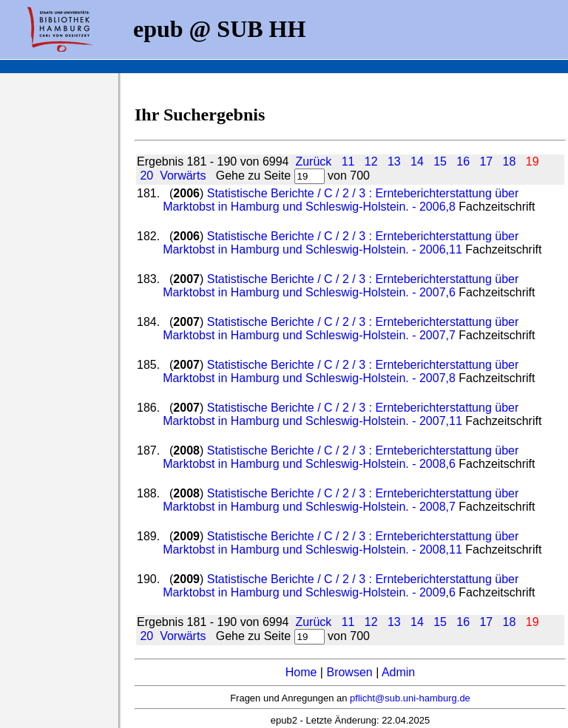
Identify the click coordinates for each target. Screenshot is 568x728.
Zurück (313, 161)
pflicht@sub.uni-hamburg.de (410, 698)
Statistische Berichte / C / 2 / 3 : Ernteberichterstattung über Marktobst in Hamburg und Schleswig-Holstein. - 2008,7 (341, 500)
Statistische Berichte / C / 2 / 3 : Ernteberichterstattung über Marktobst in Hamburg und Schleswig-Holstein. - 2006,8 (341, 200)
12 (371, 161)
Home (301, 672)
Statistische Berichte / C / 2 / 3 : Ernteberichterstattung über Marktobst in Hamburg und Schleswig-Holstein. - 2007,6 (341, 286)
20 (146, 176)
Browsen (349, 672)
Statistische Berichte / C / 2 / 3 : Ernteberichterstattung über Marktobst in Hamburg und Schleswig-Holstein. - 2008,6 (341, 457)
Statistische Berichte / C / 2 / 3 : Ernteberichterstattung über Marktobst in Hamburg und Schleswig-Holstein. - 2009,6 (341, 586)
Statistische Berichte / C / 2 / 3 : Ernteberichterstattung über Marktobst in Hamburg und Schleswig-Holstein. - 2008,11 (341, 543)
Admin (398, 672)
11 (348, 161)
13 (394, 161)
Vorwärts (183, 176)
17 (486, 161)
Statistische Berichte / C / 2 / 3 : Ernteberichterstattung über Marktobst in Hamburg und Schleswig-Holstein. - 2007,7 (341, 329)
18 (510, 161)
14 (417, 161)
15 (440, 161)
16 (463, 161)
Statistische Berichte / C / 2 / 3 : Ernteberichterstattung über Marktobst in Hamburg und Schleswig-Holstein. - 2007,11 (341, 414)
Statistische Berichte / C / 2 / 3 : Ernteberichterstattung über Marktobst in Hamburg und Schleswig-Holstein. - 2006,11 (341, 243)
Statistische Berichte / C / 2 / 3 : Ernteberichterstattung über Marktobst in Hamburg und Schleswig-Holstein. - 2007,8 (341, 371)
